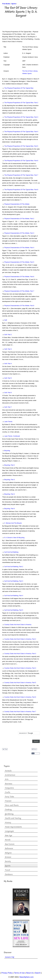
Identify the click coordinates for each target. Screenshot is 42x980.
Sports (8, 866)
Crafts (8, 792)
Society (8, 861)
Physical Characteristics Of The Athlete (16, 204)
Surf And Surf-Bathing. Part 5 (13, 610)
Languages (9, 831)
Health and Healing (13, 818)
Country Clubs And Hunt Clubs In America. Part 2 (19, 639)
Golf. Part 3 (7, 349)
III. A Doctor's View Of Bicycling (13, 538)
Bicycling (6, 451)
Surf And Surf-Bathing (10, 552)
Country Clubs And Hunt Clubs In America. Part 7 (19, 712)
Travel (7, 870)
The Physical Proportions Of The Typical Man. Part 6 (20, 161)
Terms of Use (19, 973)
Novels (8, 840)
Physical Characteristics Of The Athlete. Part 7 (18, 291)
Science (8, 857)
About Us (30, 973)
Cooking (8, 810)
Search (38, 973)
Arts (7, 779)
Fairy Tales (9, 797)
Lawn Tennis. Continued (11, 436)
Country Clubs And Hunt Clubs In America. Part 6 (19, 697)
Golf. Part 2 (7, 335)
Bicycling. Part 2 (8, 465)
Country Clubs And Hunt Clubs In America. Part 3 (19, 654)
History (8, 823)
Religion (8, 853)
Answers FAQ (10, 957)
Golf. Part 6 (7, 393)
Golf (5, 320)
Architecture (10, 775)
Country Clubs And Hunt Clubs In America (17, 625)
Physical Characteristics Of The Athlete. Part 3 (18, 233)
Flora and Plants (12, 805)
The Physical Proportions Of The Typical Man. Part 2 (20, 103)
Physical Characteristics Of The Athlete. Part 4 (18, 248)
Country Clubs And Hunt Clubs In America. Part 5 (19, 683)
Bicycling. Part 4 (8, 494)
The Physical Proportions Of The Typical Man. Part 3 (20, 117)
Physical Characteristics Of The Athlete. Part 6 (18, 277)
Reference (9, 848)
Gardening (9, 814)
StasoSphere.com (26, 977)
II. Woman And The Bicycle (12, 523)
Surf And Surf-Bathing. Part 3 (13, 581)
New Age (9, 836)
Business (9, 784)
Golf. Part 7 (7, 407)
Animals (8, 771)
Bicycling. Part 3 (8, 480)
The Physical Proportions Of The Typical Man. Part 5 (20, 146)
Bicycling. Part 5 (8, 509)
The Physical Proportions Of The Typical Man (18, 88)
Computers (9, 788)
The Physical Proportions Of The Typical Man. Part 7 (20, 175)
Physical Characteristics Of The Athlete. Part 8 (18, 306)
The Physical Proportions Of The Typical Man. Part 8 (20, 190)
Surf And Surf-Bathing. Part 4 (13, 596)
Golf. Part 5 (7, 378)
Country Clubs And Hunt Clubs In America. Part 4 (19, 668)
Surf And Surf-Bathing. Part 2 (13, 567)
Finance (8, 801)
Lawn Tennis (7, 422)
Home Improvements (13, 827)
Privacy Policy (7, 973)
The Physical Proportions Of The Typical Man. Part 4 (20, 132)
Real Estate (10, 844)
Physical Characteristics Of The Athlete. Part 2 (18, 219)
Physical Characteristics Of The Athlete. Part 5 (18, 262)
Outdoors (9, 874)
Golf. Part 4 (7, 364)
